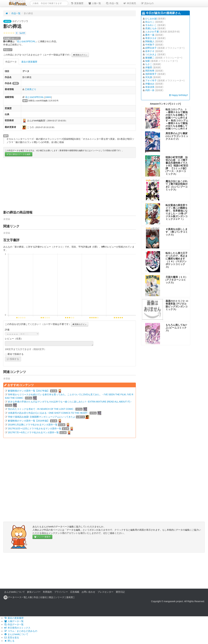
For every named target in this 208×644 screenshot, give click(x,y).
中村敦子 (150, 45)
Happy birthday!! (179, 95)
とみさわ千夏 (152, 32)
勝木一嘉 (150, 35)
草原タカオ (151, 38)
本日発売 (130, 3)
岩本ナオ (150, 51)
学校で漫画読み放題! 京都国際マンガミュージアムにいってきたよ (42, 417)
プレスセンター (105, 592)
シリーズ (60, 597)
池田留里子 (151, 74)
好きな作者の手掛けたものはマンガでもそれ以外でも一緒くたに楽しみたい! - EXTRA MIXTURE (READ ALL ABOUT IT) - (70, 402)
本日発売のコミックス (17, 628)
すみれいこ (151, 25)
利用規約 (47, 592)
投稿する (13, 359)
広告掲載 (75, 592)
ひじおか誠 (151, 19)
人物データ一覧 (14, 621)
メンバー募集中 (42, 537)
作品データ (11, 62)
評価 (7, 330)
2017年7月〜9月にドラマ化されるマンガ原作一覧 (33, 432)
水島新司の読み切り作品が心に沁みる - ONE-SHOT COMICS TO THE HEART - (48, 413)
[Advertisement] (70, 184)
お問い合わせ (88, 592)
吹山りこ (150, 22)
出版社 (44, 597)
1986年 (48, 97)
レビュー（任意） (14, 339)
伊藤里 (149, 67)
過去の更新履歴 (29, 62)
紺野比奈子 (151, 48)
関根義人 (150, 41)
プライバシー (61, 592)
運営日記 (120, 592)
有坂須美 (150, 87)
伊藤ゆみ (150, 84)
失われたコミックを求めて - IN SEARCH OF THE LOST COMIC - (41, 409)
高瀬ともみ (151, 28)
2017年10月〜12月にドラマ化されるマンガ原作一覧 (35, 429)
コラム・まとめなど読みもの (21, 631)
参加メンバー (34, 592)
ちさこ (149, 64)
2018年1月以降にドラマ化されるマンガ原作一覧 (33, 425)
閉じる (9, 641)
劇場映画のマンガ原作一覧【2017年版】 (29, 391)
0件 (22, 33)
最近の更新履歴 (14, 618)
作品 (36, 597)
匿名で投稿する (14, 354)
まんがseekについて (14, 592)
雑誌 (51, 597)
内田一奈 (150, 90)
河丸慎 (149, 77)
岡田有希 (150, 71)
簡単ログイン (80, 55)
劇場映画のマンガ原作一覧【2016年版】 (29, 421)
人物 (30, 597)
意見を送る (12, 637)
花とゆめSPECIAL (26, 41)
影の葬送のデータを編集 (19, 154)
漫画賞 (70, 597)
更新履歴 (77, 3)
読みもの (147, 3)
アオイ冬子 (151, 80)
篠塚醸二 (150, 58)
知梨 (148, 61)
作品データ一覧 (14, 624)
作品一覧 (112, 3)
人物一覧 (95, 3)
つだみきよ (151, 54)
